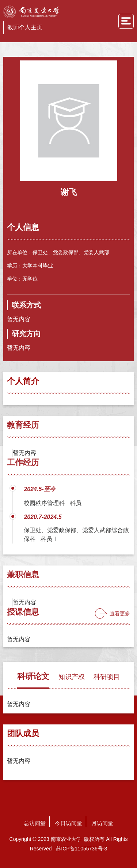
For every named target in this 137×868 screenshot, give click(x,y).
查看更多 (120, 613)
